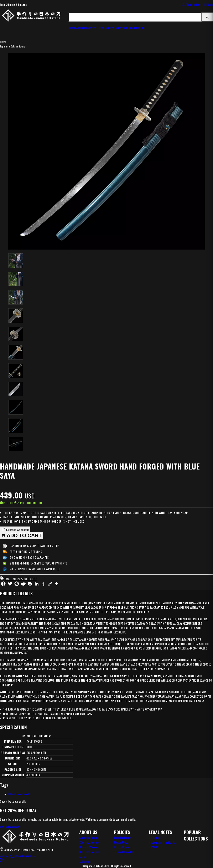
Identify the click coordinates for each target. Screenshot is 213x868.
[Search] (207, 17)
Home (3, 42)
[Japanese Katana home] (35, 837)
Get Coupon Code (9, 827)
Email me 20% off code (21, 579)
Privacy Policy (121, 847)
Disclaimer (155, 837)
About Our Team (88, 837)
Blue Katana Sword (19, 794)
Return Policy (121, 842)
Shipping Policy (122, 837)
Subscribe (85, 861)
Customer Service (89, 842)
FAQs (82, 857)
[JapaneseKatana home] (31, 17)
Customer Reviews (89, 852)
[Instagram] (2, 861)
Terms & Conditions (125, 852)
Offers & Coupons (89, 847)
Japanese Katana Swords (13, 46)
